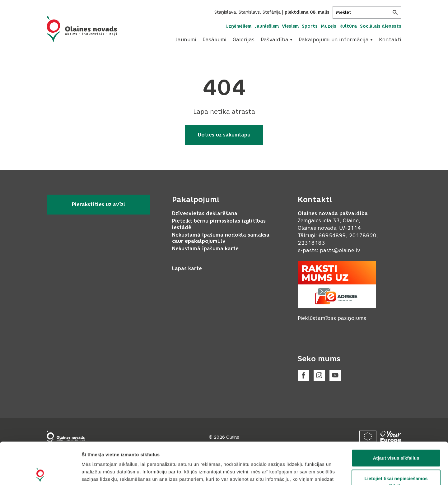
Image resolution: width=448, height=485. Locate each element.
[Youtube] (335, 375)
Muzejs (329, 26)
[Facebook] (303, 375)
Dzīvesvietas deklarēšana (205, 213)
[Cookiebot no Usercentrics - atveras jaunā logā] (40, 473)
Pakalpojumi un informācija (336, 40)
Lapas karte (187, 268)
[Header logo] (82, 29)
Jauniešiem (267, 26)
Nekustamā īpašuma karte (205, 249)
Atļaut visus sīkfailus (396, 416)
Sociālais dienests (381, 26)
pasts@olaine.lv (340, 250)
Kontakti (390, 40)
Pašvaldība (277, 40)
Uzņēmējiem (238, 26)
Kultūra (348, 26)
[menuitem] (186, 40)
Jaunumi (186, 40)
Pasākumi (215, 40)
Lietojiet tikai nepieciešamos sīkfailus (396, 440)
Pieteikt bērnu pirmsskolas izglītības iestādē (219, 224)
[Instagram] (319, 375)
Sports (310, 26)
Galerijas (244, 40)
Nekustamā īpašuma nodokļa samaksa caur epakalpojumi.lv (221, 238)
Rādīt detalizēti (339, 473)
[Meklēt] (367, 12)
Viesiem (290, 26)
